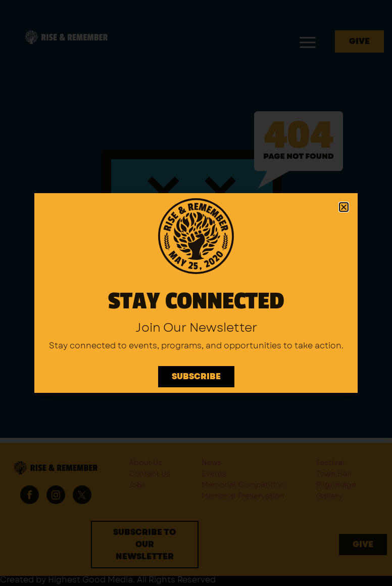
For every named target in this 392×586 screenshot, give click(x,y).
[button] (344, 207)
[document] (196, 293)
